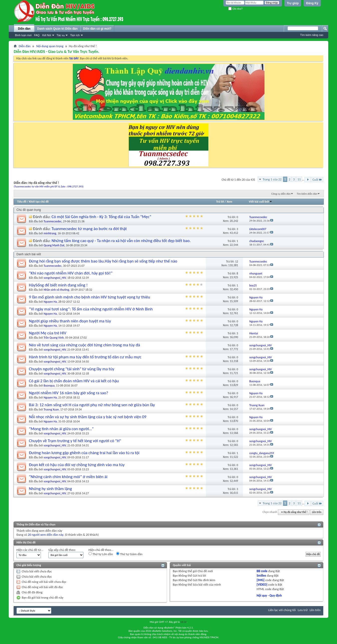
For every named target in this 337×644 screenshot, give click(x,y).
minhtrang (50, 233)
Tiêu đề (22, 202)
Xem (229, 202)
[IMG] (260, 580)
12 (237, 261)
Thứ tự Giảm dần (129, 554)
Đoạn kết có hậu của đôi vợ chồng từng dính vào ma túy (77, 465)
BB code (262, 571)
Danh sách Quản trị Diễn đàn (57, 29)
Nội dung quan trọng (50, 46)
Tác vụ (61, 35)
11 (299, 179)
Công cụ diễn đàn (281, 194)
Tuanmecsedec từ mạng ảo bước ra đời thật (89, 229)
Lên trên (317, 512)
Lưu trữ (303, 610)
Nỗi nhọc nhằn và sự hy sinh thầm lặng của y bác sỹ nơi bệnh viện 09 (88, 417)
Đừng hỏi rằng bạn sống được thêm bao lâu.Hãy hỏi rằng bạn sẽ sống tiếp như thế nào (103, 261)
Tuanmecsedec (53, 221)
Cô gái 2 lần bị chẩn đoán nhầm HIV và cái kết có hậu (74, 381)
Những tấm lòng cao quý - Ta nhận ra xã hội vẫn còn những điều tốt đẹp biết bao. (121, 241)
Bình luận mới (23, 35)
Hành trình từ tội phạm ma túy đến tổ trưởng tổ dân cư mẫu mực (85, 357)
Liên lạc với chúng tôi (282, 610)
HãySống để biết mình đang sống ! (58, 285)
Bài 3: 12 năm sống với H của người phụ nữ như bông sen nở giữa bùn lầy (92, 405)
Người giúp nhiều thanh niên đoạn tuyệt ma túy (70, 321)
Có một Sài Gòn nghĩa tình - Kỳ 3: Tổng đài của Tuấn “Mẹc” (101, 217)
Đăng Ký (312, 3)
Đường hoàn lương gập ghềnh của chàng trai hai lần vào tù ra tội (84, 453)
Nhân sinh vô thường (56, 290)
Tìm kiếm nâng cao (312, 35)
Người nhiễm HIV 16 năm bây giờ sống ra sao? (69, 393)
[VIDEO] (262, 584)
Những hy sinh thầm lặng (50, 489)
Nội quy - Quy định (269, 595)
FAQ (37, 35)
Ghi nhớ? (235, 9)
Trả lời (220, 202)
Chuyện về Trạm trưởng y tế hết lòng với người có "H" (75, 441)
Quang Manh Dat (54, 245)
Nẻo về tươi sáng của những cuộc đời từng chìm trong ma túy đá (84, 345)
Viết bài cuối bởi (260, 202)
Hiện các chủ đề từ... (30, 550)
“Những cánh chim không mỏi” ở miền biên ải (68, 477)
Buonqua (49, 386)
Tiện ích (75, 35)
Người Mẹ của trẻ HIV (48, 333)
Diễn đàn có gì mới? (97, 29)
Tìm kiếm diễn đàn (307, 194)
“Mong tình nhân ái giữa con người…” (61, 429)
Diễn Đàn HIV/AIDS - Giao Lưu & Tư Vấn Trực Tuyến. (56, 52)
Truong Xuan (51, 409)
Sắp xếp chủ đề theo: (62, 550)
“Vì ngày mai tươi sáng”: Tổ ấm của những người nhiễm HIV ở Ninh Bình (91, 309)
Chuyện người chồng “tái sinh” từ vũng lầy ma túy (72, 369)
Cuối (317, 180)
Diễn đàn (24, 29)
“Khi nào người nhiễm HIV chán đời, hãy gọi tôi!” (71, 273)
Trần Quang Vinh (54, 338)
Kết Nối (47, 35)
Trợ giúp (293, 3)
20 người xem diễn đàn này (45, 535)
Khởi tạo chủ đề (39, 202)
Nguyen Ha (50, 302)
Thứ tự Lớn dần (101, 554)
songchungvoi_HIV (55, 278)
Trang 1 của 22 (272, 179)
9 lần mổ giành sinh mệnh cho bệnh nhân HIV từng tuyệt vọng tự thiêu (89, 297)
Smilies (261, 576)
